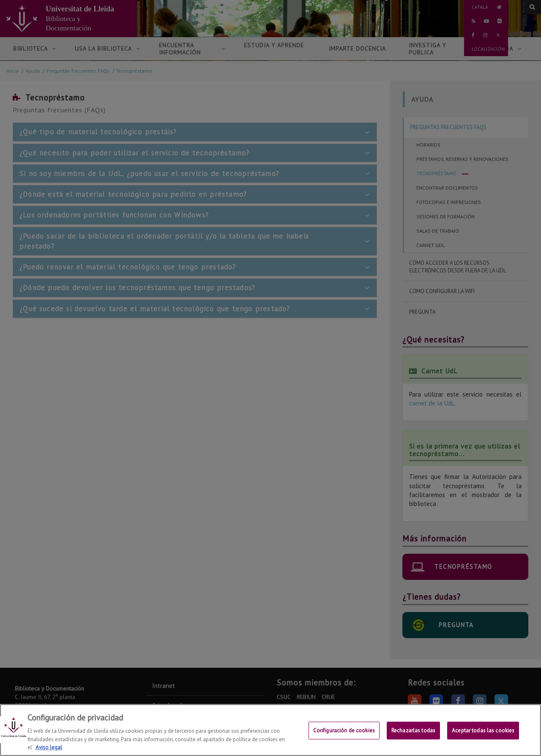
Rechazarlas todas (413, 736)
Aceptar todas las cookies (483, 736)
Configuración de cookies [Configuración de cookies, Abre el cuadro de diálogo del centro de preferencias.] (344, 736)
